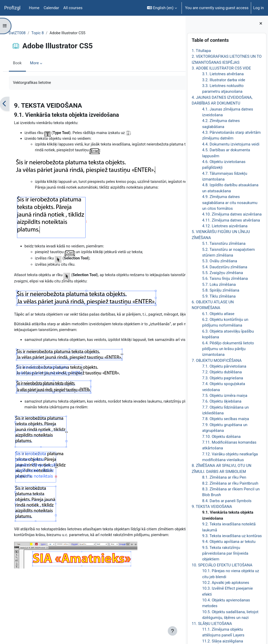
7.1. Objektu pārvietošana (224, 366)
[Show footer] (172, 631)
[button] (162, 8)
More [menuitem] (44, 63)
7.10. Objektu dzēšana (221, 437)
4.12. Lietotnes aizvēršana (225, 226)
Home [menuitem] (34, 8)
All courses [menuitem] (73, 8)
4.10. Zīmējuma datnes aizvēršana (232, 214)
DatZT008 (27, 33)
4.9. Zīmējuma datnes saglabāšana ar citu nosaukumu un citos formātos (230, 203)
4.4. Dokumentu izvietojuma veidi (231, 144)
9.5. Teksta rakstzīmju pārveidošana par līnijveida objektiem (225, 553)
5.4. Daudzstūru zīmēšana (225, 267)
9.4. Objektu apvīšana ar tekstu (229, 542)
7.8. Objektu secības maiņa (225, 419)
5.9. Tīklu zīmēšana (219, 296)
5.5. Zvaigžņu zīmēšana (222, 273)
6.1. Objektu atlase (218, 314)
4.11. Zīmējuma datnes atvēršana (231, 220)
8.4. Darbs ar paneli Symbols (227, 501)
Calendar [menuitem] (51, 8)
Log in (259, 8)
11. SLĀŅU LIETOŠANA (212, 624)
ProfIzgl (12, 8)
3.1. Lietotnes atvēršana (223, 74)
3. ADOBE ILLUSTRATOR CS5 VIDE (221, 68)
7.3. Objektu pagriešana (222, 378)
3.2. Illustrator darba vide (224, 80)
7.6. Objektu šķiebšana (222, 401)
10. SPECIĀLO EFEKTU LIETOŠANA (222, 565)
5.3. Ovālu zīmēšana (220, 261)
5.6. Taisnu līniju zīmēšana (225, 279)
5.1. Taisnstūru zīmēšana (224, 243)
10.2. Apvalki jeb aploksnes (226, 583)
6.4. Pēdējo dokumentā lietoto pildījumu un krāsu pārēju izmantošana (228, 349)
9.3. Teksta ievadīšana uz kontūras (232, 536)
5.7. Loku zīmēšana (219, 285)
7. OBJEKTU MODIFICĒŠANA (217, 361)
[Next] (180, 104)
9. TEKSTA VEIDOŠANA (212, 507)
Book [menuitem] (27, 63)
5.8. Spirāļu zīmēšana (221, 290)
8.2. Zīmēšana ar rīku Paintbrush (230, 483)
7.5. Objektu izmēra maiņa (225, 396)
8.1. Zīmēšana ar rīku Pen (224, 477)
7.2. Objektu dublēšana (222, 372)
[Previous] (14, 104)
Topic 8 (48, 33)
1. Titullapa (201, 51)
